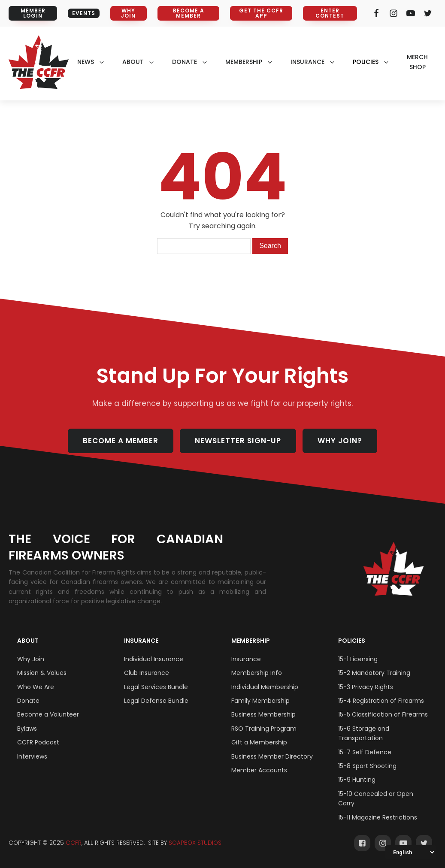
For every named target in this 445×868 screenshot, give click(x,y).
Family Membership (260, 701)
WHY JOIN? (340, 441)
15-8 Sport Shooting (367, 766)
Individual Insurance (154, 659)
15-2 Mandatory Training (374, 673)
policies (366, 62)
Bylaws (27, 729)
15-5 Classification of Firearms (383, 714)
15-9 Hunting (357, 780)
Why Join (31, 659)
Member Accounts (259, 770)
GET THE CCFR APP (261, 13)
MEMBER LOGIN (33, 13)
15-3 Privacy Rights (366, 687)
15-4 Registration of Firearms (381, 701)
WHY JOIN (128, 13)
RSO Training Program (264, 729)
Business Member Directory (272, 756)
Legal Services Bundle (156, 687)
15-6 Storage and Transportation (364, 733)
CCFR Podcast (38, 742)
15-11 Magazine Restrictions (378, 817)
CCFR (74, 843)
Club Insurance (147, 673)
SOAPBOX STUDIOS (195, 843)
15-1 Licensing (358, 659)
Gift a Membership (259, 742)
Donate (28, 701)
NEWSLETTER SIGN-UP (238, 441)
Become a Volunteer (48, 714)
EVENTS (84, 13)
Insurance (141, 641)
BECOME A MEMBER (189, 13)
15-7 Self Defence (365, 752)
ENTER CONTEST (330, 13)
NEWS (86, 62)
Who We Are (36, 687)
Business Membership (263, 714)
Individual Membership (265, 687)
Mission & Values (42, 673)
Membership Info (257, 673)
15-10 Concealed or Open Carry (376, 798)
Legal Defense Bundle (156, 701)
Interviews (32, 756)
